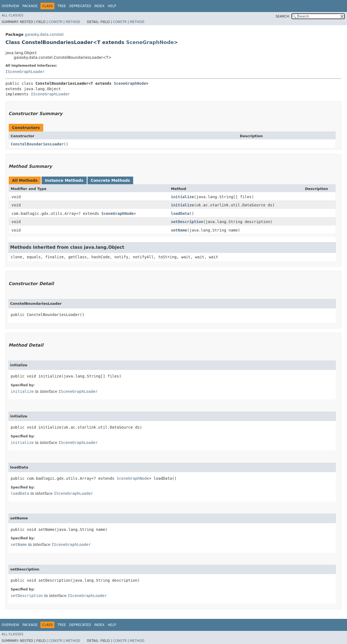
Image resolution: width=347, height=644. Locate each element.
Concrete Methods (110, 180)
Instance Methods (64, 180)
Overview (10, 6)
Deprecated (80, 6)
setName (179, 230)
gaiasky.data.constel (44, 34)
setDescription (187, 222)
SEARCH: (283, 16)
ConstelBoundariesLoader (37, 144)
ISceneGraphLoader (25, 72)
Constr (56, 22)
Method (73, 22)
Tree (62, 6)
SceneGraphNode (150, 42)
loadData (180, 213)
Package (30, 6)
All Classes (12, 15)
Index (100, 6)
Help (112, 6)
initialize (182, 197)
